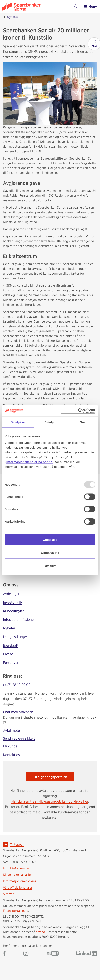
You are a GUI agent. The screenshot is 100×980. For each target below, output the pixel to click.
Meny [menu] (90, 6)
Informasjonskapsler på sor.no (29, 462)
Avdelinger (11, 594)
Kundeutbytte (14, 611)
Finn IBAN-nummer (16, 868)
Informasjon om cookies (20, 881)
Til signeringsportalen (50, 777)
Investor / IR (13, 602)
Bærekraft (11, 645)
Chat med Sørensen (18, 712)
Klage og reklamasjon (18, 875)
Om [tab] (82, 422)
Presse (8, 654)
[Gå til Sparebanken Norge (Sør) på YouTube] (53, 954)
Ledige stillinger (15, 637)
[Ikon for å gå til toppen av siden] (6, 844)
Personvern (12, 662)
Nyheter (13, 17)
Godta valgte (50, 553)
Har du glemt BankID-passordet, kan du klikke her (50, 801)
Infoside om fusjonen (19, 620)
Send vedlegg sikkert (19, 738)
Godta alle (50, 540)
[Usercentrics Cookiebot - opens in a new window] (78, 411)
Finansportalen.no (16, 911)
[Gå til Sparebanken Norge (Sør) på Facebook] (4, 954)
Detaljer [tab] (50, 422)
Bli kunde (10, 746)
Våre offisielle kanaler (18, 888)
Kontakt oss (12, 755)
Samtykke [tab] (18, 422)
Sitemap (9, 894)
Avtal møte (11, 730)
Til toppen (17, 845)
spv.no (41, 932)
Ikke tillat (50, 566)
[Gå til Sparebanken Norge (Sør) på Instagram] (26, 954)
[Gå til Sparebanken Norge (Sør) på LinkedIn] (87, 954)
